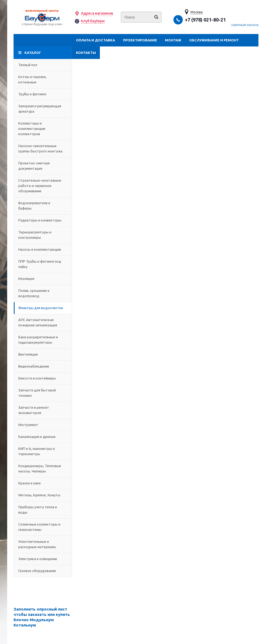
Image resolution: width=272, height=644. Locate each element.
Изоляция (43, 279)
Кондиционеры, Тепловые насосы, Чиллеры (43, 468)
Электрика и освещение (43, 559)
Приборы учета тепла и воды (43, 510)
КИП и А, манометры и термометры (43, 451)
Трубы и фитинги (43, 94)
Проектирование (140, 40)
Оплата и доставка (95, 40)
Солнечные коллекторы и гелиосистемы (43, 527)
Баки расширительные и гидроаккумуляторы (43, 340)
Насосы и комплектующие (43, 249)
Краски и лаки (43, 483)
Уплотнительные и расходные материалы (43, 544)
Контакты (86, 53)
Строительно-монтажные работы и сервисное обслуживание (43, 186)
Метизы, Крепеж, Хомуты (43, 495)
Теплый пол (43, 65)
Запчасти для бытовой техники (43, 393)
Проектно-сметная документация (43, 166)
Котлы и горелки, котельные (43, 79)
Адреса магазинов (97, 13)
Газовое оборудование (43, 571)
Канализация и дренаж (43, 437)
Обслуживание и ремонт (214, 40)
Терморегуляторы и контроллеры (43, 235)
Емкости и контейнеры (43, 378)
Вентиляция (43, 354)
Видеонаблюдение (43, 366)
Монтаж (173, 40)
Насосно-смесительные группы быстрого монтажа (43, 148)
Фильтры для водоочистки (43, 308)
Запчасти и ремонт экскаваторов (43, 410)
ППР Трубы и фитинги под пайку (43, 264)
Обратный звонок (245, 25)
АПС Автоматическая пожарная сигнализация (43, 322)
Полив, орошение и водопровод (43, 293)
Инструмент (43, 425)
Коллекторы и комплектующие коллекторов (43, 129)
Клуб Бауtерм (93, 21)
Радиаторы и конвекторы (43, 220)
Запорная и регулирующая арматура (43, 109)
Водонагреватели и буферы (43, 206)
